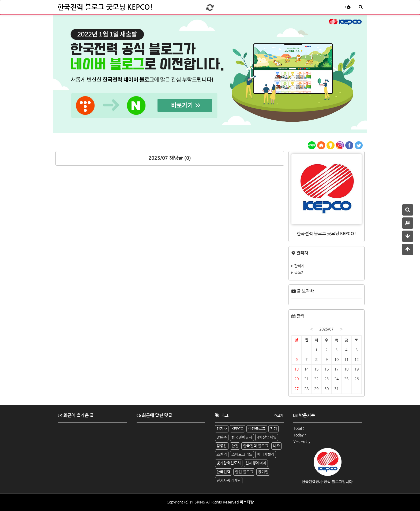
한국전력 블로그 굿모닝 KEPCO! (105, 7)
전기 (273, 429)
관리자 (299, 266)
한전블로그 (257, 429)
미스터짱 (247, 502)
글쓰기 (299, 273)
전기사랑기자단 (229, 480)
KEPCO (237, 429)
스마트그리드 (242, 454)
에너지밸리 (266, 454)
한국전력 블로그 (256, 446)
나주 (276, 446)
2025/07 (326, 329)
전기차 (222, 429)
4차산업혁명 (267, 437)
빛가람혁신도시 (229, 463)
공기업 (263, 472)
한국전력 (223, 472)
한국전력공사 (242, 437)
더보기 (279, 416)
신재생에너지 (256, 463)
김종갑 (222, 446)
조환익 (222, 454)
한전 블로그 (244, 472)
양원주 (222, 437)
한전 (235, 446)
